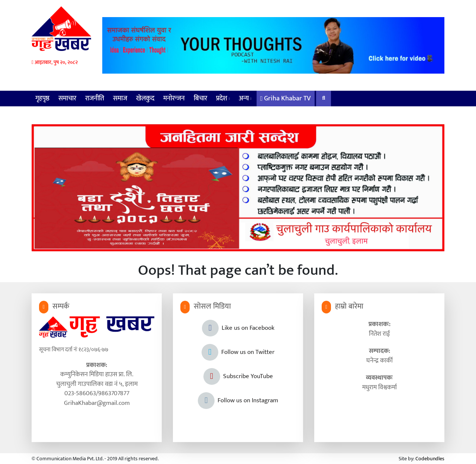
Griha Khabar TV (286, 99)
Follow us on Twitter (238, 352)
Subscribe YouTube (238, 376)
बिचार (200, 99)
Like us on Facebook (238, 328)
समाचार (67, 99)
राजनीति (95, 99)
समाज (120, 99)
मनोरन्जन (174, 99)
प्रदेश (223, 99)
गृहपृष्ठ (42, 99)
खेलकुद (145, 99)
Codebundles (430, 459)
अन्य (245, 99)
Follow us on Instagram (238, 400)
